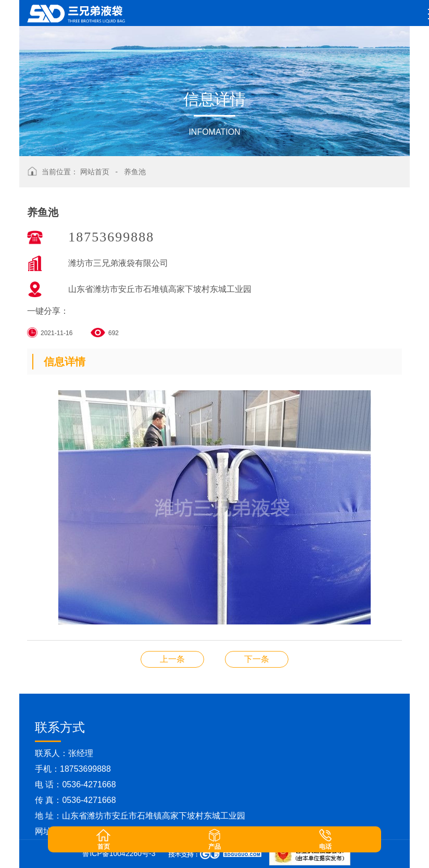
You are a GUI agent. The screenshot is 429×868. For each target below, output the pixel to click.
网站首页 (95, 172)
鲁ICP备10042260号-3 (119, 853)
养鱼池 (135, 172)
